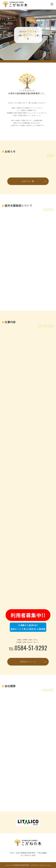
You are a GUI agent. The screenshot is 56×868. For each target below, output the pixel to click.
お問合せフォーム (28, 662)
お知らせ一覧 (28, 181)
